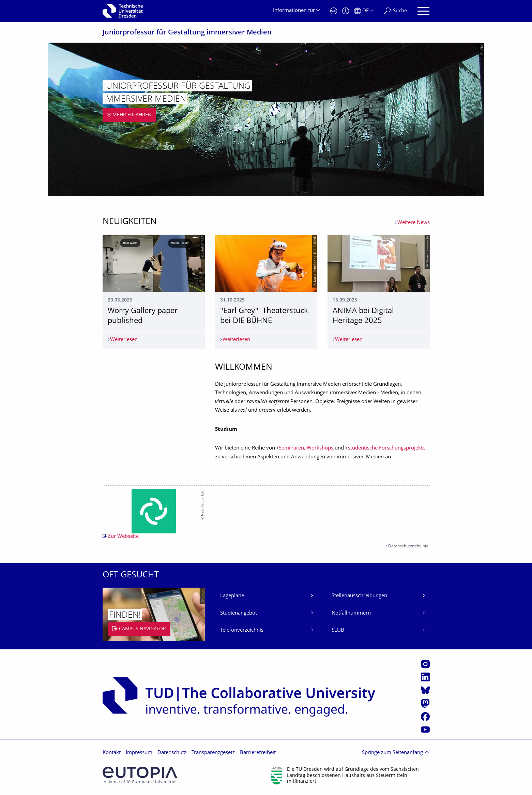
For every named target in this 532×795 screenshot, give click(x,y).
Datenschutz (172, 753)
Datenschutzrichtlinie (408, 547)
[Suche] (395, 11)
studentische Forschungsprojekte (387, 448)
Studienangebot (239, 613)
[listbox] (266, 515)
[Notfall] (334, 11)
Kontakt (112, 753)
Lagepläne (232, 596)
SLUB (338, 630)
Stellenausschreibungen (359, 596)
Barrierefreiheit (258, 753)
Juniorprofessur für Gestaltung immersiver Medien (187, 33)
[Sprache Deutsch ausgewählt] (364, 11)
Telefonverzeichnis (242, 630)
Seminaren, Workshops (306, 448)
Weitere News (414, 223)
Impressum (139, 753)
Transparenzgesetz (213, 753)
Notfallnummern (351, 613)
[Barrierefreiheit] (346, 11)
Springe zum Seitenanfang (392, 753)
